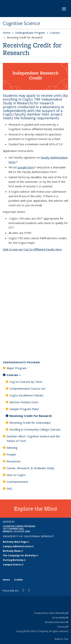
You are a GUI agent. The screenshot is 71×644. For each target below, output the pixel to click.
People (11, 454)
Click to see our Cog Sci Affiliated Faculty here (32, 249)
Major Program (17, 368)
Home (7, 33)
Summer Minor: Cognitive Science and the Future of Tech (33, 438)
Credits (18, 580)
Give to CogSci (16, 475)
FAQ (9, 488)
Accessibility (60, 617)
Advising (12, 448)
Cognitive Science (21, 23)
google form (27, 167)
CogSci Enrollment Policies (26, 395)
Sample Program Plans (24, 409)
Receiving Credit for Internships (30, 423)
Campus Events (13, 565)
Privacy (63, 627)
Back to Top (62, 639)
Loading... (35, 305)
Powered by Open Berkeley (51, 613)
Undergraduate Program (30, 33)
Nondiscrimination (57, 622)
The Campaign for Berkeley (20, 555)
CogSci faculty (15, 114)
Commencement (17, 482)
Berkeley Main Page (16, 542)
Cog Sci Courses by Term (26, 382)
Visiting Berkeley (14, 560)
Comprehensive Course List (27, 388)
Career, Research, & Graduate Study (30, 468)
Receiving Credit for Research (31, 416)
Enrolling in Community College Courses (35, 429)
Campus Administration (18, 546)
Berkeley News (13, 551)
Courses (55, 33)
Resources (14, 461)
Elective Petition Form (24, 402)
